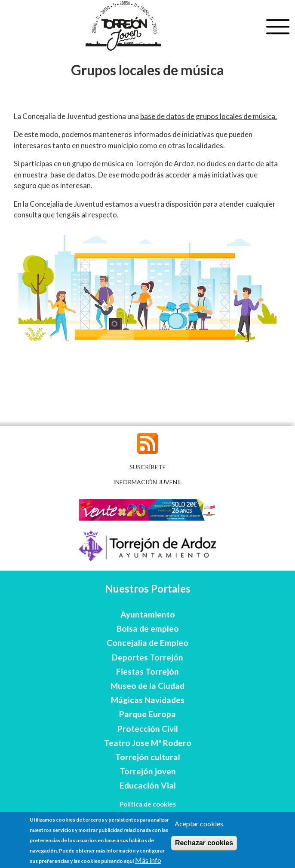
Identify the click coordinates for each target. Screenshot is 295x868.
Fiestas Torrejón (147, 671)
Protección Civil (148, 729)
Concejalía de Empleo (147, 643)
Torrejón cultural (148, 757)
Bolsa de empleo (148, 628)
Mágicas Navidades (148, 700)
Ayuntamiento (148, 614)
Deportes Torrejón (147, 657)
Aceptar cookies (199, 824)
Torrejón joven (148, 771)
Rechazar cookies (204, 843)
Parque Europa (147, 714)
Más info (148, 860)
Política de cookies (148, 804)
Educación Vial (148, 785)
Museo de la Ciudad (147, 686)
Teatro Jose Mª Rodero (148, 743)
